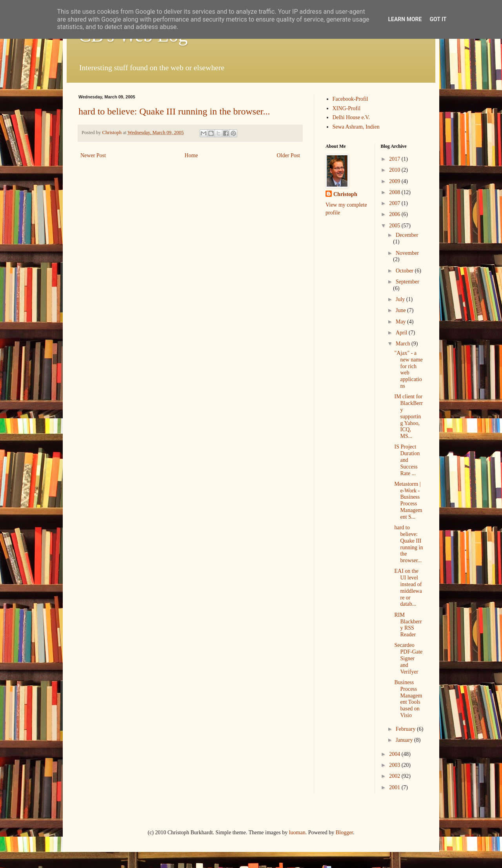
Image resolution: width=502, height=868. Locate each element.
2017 (395, 159)
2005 (395, 226)
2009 (395, 181)
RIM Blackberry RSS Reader (408, 625)
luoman (297, 833)
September (407, 282)
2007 (395, 203)
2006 (395, 214)
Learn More (405, 19)
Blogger (344, 833)
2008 (395, 192)
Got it (438, 19)
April (402, 333)
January (405, 740)
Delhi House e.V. (351, 117)
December (407, 235)
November (407, 253)
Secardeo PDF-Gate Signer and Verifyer (408, 658)
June (401, 310)
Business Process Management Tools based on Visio (408, 699)
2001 (395, 787)
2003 (395, 765)
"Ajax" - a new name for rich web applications (408, 370)
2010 (395, 170)
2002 (395, 776)
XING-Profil (347, 108)
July (401, 299)
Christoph (345, 194)
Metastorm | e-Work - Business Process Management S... (408, 500)
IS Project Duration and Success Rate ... (407, 460)
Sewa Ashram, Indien (356, 127)
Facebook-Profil (350, 99)
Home (191, 155)
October (405, 271)
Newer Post (93, 155)
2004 (395, 754)
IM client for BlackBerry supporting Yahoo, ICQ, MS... (408, 416)
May (401, 322)
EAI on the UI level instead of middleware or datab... (408, 587)
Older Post (289, 155)
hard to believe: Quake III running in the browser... (174, 111)
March (404, 344)
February (406, 729)
